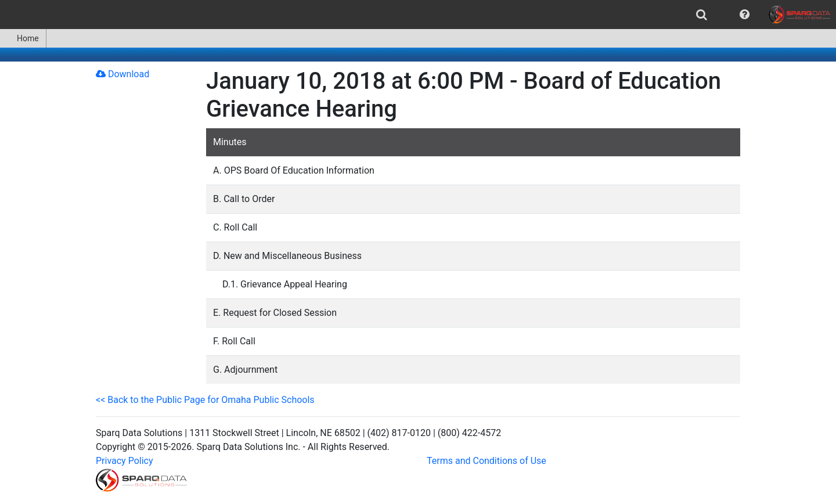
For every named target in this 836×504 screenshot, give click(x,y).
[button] (745, 15)
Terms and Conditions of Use (487, 461)
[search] (702, 15)
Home (23, 38)
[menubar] (418, 15)
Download (122, 74)
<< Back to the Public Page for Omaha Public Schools (205, 400)
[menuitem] (702, 15)
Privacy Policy (125, 461)
